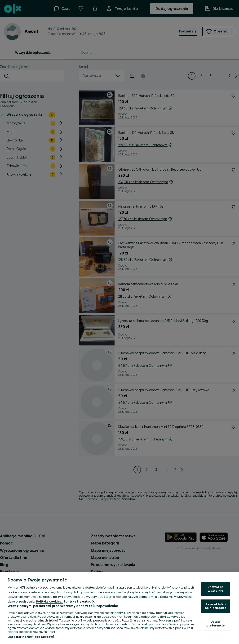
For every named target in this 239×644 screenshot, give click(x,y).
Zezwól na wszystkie (216, 589)
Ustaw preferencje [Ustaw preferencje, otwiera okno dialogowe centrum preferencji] (215, 623)
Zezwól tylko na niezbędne (216, 606)
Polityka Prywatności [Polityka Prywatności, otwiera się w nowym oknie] (80, 601)
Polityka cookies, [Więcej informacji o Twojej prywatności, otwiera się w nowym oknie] (49, 601)
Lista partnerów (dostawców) (31, 637)
